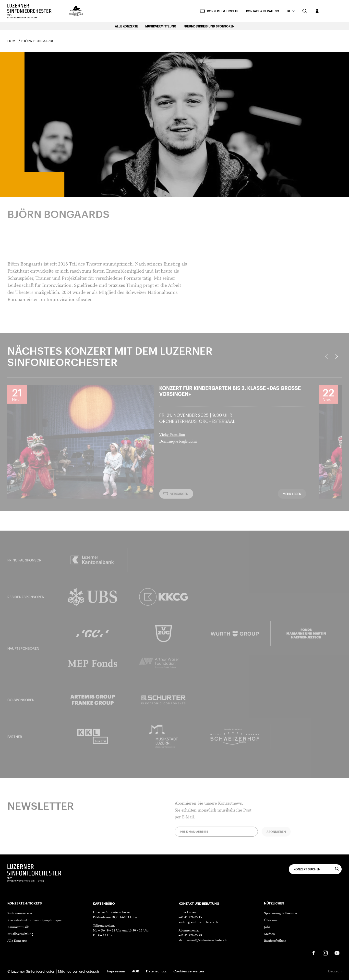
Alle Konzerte (126, 26)
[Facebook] (313, 953)
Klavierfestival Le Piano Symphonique (34, 920)
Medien (269, 934)
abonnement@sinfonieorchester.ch (203, 940)
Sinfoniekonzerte (20, 914)
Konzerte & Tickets (219, 11)
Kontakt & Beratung (263, 11)
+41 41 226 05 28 (190, 935)
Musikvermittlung (161, 26)
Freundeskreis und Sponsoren (209, 26)
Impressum (116, 971)
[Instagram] (325, 953)
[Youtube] (337, 953)
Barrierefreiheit (275, 941)
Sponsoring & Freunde (280, 914)
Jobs (267, 927)
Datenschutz (156, 971)
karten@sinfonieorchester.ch (198, 922)
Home (12, 41)
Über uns (271, 920)
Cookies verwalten (189, 971)
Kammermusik (18, 927)
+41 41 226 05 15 (190, 917)
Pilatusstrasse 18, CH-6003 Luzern (116, 917)
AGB (136, 971)
